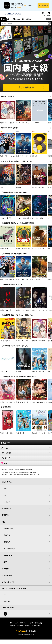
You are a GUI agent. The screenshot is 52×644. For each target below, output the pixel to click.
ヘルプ (4, 562)
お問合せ (5, 569)
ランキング (26, 458)
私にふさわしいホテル (7, 433)
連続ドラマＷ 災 (6, 310)
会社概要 (5, 470)
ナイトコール (4, 249)
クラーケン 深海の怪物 (39, 218)
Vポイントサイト (8, 582)
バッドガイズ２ (5, 341)
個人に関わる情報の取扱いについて (28, 472)
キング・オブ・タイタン (24, 123)
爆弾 (2, 187)
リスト (43, 15)
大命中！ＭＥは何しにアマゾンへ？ (27, 249)
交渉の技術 (20, 372)
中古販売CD (28, 19)
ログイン (49, 15)
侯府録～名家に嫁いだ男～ (8, 402)
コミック (18, 19)
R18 (49, 19)
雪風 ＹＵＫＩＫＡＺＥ (24, 156)
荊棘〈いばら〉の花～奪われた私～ (27, 402)
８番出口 (35, 156)
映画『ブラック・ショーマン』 (10, 156)
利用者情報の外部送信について (25, 475)
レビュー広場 (7, 575)
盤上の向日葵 (36, 280)
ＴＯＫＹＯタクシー (38, 187)
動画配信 (5, 515)
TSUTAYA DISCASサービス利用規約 (24, 470)
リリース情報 (26, 453)
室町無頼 (19, 187)
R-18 (26, 463)
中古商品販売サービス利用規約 (10, 472)
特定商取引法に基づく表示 (9, 475)
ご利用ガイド (7, 555)
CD (10, 19)
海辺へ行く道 (20, 433)
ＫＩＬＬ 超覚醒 (6, 218)
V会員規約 (11, 470)
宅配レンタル (9, 528)
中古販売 (7, 542)
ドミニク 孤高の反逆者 (24, 218)
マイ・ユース (4, 372)
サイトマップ (38, 475)
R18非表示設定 (9, 549)
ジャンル (26, 448)
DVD (4, 19)
